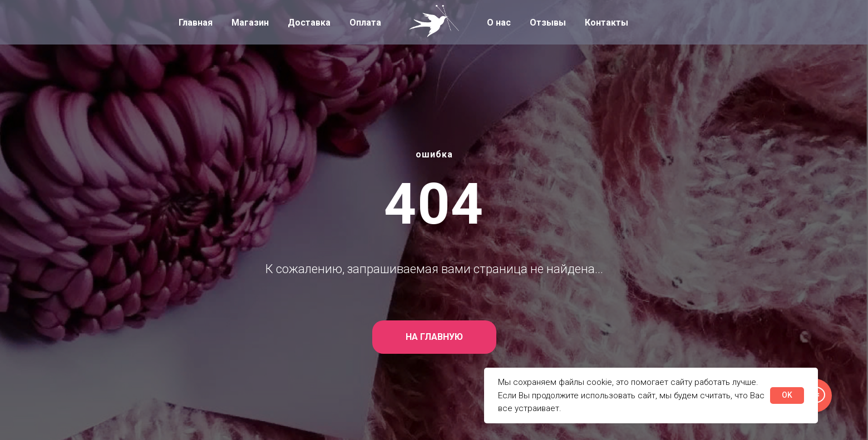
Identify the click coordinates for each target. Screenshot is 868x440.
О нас (499, 23)
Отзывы (548, 23)
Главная (196, 23)
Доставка (309, 23)
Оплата (365, 23)
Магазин (250, 23)
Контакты (606, 23)
